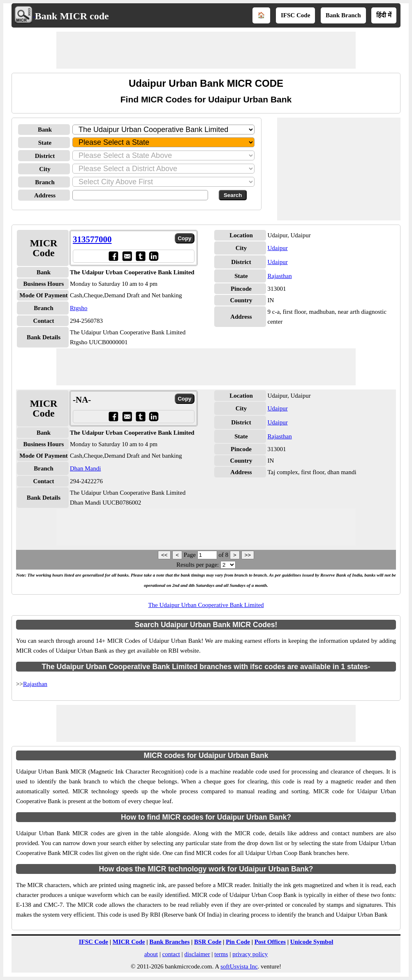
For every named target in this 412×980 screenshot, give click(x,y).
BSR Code (208, 942)
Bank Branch (343, 15)
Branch (45, 182)
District (45, 156)
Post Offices (270, 942)
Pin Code (238, 942)
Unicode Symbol (312, 942)
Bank (45, 130)
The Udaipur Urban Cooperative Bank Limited (206, 605)
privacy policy (250, 954)
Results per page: (198, 565)
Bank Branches (169, 942)
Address (45, 195)
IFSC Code (295, 15)
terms (221, 954)
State (45, 143)
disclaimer (197, 954)
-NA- (82, 400)
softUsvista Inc (239, 966)
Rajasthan (279, 276)
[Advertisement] (206, 50)
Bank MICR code (72, 16)
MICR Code (129, 942)
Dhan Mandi (85, 468)
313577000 (92, 239)
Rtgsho (79, 308)
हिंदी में (384, 15)
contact (171, 954)
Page (191, 555)
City (45, 169)
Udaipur (277, 248)
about (151, 954)
